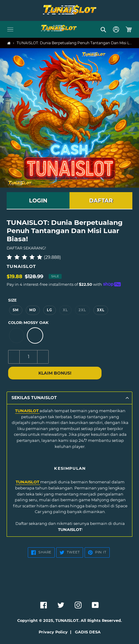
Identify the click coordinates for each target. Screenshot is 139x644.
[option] (17, 335)
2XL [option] (82, 310)
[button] (10, 29)
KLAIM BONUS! (55, 373)
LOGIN (38, 201)
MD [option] (33, 310)
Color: (28, 323)
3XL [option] (101, 310)
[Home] (9, 43)
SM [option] (16, 310)
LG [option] (50, 310)
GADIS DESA (88, 632)
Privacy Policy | (56, 632)
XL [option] (65, 310)
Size (12, 300)
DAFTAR (101, 201)
